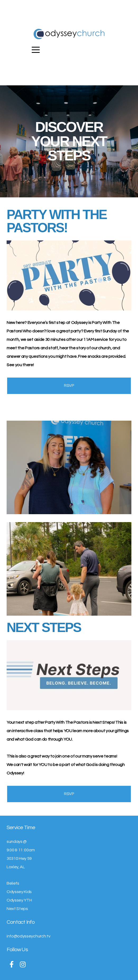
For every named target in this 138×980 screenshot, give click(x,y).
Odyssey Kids (19, 892)
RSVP (69, 386)
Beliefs (13, 883)
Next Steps (17, 909)
